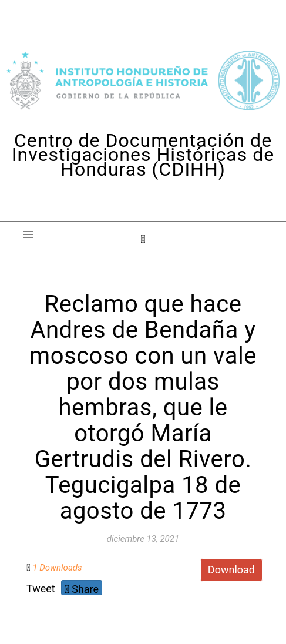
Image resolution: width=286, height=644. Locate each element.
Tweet (41, 588)
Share (82, 589)
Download (231, 570)
